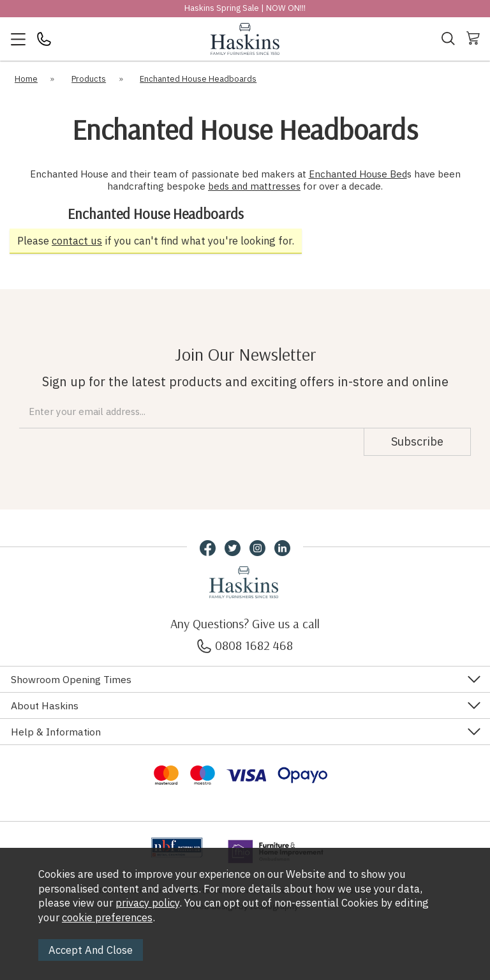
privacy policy (147, 903)
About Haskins (45, 705)
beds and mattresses (254, 186)
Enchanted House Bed (358, 174)
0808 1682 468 (245, 645)
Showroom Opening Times (71, 679)
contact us (77, 241)
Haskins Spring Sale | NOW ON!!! (245, 8)
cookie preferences (107, 917)
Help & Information (56, 732)
